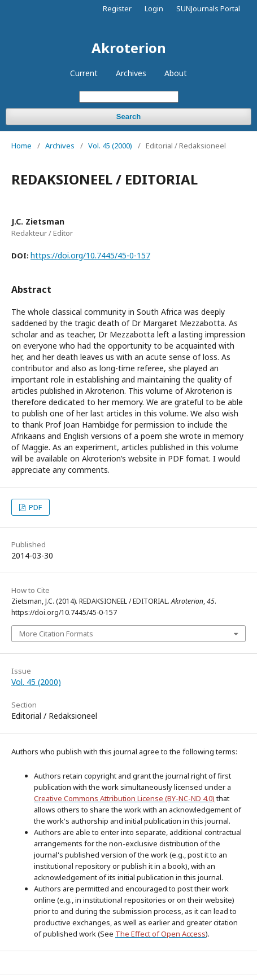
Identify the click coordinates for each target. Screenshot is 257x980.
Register (117, 8)
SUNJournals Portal (208, 8)
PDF (34, 507)
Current (84, 73)
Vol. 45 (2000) (110, 146)
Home (21, 146)
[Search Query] (129, 97)
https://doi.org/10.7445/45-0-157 (90, 255)
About (176, 73)
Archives (131, 73)
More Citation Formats (56, 634)
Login (154, 8)
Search (128, 117)
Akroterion (129, 48)
